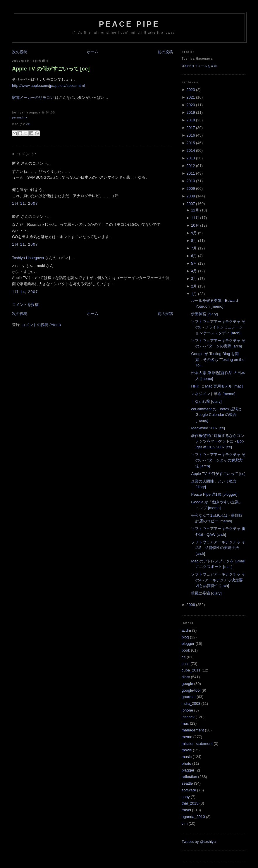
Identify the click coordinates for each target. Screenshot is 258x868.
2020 (191, 105)
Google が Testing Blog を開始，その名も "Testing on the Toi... (218, 359)
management (193, 730)
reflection (189, 777)
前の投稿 (165, 52)
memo (187, 737)
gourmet (189, 697)
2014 (191, 150)
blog (185, 637)
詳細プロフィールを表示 (199, 66)
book (186, 650)
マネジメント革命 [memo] (213, 394)
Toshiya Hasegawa (28, 258)
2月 (194, 286)
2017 (191, 128)
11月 (195, 218)
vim (185, 823)
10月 (195, 225)
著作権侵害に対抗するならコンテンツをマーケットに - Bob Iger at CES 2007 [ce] (218, 441)
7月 (194, 248)
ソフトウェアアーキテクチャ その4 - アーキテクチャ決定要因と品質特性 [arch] (218, 580)
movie (187, 750)
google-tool (191, 690)
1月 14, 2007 (25, 292)
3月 (194, 279)
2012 (191, 166)
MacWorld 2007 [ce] (208, 428)
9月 (194, 233)
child (186, 664)
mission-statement (197, 744)
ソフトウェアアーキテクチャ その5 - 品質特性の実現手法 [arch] (218, 548)
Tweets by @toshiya (199, 842)
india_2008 (191, 703)
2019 (191, 112)
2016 (191, 135)
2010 (191, 181)
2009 (191, 188)
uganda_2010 (193, 817)
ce (28, 124)
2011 (191, 173)
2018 (191, 120)
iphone (187, 710)
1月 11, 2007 (25, 203)
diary (186, 677)
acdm (186, 630)
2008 (191, 196)
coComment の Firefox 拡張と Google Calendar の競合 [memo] (216, 415)
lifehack (188, 717)
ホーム (93, 52)
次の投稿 (20, 52)
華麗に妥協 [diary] (206, 593)
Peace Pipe (129, 24)
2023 (191, 90)
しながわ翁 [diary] (206, 401)
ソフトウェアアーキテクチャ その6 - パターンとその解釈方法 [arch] (218, 460)
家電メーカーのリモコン (33, 98)
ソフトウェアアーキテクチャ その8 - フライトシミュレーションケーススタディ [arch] (218, 327)
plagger (188, 770)
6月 (194, 256)
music (187, 757)
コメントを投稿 (25, 305)
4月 (194, 271)
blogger (188, 644)
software (189, 790)
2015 (191, 143)
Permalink (20, 117)
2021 (191, 97)
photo (186, 763)
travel (186, 810)
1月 (194, 294)
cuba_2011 (191, 670)
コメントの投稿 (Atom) (41, 325)
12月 (195, 210)
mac (185, 723)
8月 (194, 241)
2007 (191, 204)
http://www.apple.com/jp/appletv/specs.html (48, 86)
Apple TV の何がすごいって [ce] (51, 69)
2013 (191, 158)
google (187, 684)
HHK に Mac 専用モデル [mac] (217, 386)
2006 (191, 605)
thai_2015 (190, 803)
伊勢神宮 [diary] (204, 314)
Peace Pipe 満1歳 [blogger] (214, 494)
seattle (187, 783)
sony (186, 797)
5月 (194, 263)
